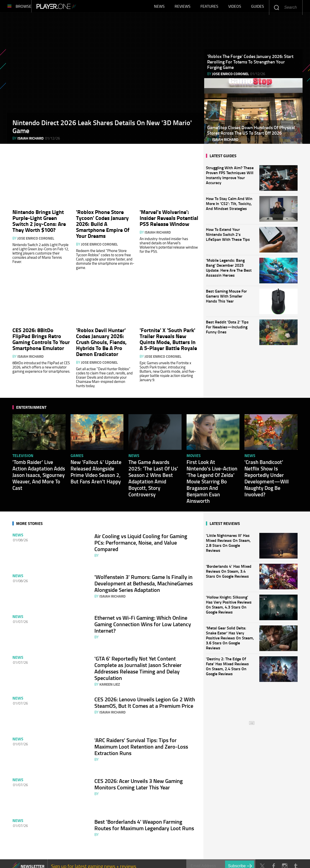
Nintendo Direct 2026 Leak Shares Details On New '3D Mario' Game (102, 129)
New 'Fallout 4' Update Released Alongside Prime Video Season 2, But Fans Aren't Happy (96, 468)
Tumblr (296, 841)
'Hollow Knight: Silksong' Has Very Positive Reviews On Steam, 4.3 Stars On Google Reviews (230, 603)
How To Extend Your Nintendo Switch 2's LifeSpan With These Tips (228, 237)
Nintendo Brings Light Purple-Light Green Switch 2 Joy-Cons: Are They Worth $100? (39, 220)
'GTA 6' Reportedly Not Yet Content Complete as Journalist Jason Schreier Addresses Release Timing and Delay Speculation (138, 656)
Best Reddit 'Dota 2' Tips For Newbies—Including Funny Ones (227, 329)
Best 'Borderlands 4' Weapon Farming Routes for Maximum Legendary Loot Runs (144, 803)
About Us (21, 858)
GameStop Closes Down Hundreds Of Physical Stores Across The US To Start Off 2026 (251, 133)
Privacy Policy (130, 858)
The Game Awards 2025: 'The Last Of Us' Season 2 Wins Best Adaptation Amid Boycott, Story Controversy (153, 474)
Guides (258, 7)
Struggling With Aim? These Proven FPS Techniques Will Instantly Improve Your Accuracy (230, 178)
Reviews (183, 7)
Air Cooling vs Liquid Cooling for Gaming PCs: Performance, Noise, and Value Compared (141, 539)
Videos (235, 7)
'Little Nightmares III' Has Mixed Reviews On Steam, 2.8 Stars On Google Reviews (230, 542)
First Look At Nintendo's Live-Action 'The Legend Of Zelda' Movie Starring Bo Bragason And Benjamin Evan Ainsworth (212, 477)
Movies (194, 451)
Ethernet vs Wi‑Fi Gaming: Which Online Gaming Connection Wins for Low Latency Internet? (143, 615)
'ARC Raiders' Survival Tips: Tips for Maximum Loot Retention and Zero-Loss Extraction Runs (141, 729)
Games (77, 451)
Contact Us (51, 858)
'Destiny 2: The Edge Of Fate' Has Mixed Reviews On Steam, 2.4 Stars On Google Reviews (230, 665)
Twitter (262, 841)
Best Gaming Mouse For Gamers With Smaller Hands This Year (226, 299)
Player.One (73, 7)
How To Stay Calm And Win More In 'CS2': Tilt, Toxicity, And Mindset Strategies (229, 206)
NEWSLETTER (33, 841)
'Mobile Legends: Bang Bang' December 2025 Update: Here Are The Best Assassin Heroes (229, 270)
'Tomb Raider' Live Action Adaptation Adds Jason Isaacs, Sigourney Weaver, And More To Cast (39, 471)
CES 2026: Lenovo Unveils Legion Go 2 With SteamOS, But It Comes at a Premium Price (145, 688)
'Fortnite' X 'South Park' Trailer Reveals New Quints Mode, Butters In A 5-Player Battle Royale (168, 335)
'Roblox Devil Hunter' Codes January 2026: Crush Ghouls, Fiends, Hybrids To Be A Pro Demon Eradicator (101, 338)
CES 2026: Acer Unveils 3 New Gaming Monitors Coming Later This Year (139, 764)
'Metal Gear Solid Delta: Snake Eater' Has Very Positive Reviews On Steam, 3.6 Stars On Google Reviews (230, 634)
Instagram (285, 841)
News (159, 7)
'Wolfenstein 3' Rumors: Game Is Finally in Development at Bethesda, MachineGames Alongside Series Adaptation (144, 577)
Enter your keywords (276, 7)
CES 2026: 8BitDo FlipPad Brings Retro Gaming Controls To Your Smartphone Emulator (41, 335)
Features (209, 7)
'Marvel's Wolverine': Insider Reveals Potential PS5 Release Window (169, 217)
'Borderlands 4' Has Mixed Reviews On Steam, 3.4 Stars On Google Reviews (230, 573)
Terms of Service (89, 858)
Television (23, 451)
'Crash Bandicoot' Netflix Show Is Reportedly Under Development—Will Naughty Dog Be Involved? (267, 474)
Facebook (273, 841)
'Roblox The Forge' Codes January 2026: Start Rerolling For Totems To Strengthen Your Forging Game (250, 64)
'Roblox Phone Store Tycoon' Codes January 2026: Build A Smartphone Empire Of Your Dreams (103, 223)
